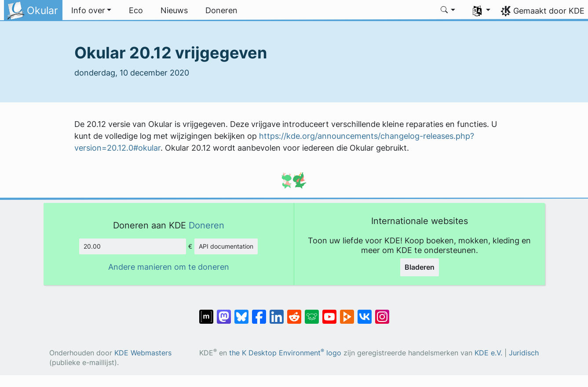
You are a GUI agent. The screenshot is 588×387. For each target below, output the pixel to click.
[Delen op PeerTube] (347, 312)
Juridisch (524, 353)
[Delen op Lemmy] (312, 312)
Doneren (206, 225)
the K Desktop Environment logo (285, 353)
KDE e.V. (488, 353)
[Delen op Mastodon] (224, 312)
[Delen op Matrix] (206, 312)
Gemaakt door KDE (549, 11)
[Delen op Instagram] (382, 312)
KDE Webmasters (143, 353)
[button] (91, 11)
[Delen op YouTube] (329, 312)
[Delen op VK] (365, 312)
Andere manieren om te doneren (169, 267)
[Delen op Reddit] (294, 312)
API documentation (226, 246)
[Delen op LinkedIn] (277, 312)
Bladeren (420, 267)
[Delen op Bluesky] (241, 312)
